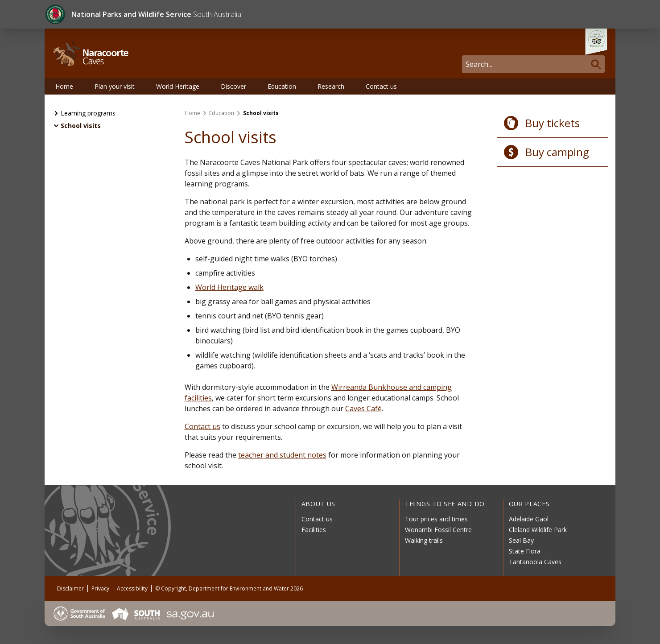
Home (64, 86)
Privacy (100, 588)
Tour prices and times (436, 519)
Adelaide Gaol (529, 519)
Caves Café (363, 409)
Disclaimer (70, 588)
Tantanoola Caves (535, 562)
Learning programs (88, 113)
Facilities (314, 530)
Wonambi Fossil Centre (438, 530)
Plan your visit (115, 86)
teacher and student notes (282, 455)
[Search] (533, 64)
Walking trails (424, 540)
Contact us (381, 86)
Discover (233, 86)
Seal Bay (521, 540)
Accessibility (132, 588)
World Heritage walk (229, 287)
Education (282, 86)
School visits (81, 126)
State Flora (525, 551)
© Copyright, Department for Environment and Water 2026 (229, 588)
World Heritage (178, 86)
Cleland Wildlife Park (538, 530)
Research (331, 86)
